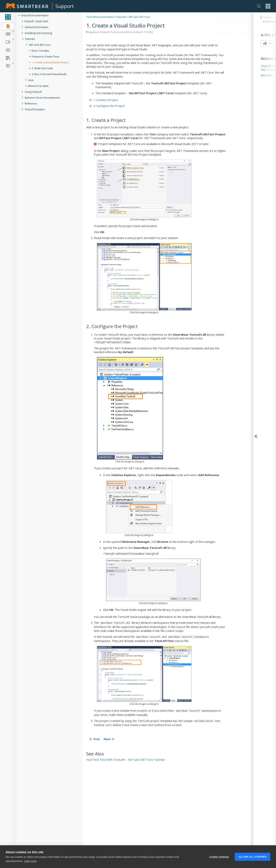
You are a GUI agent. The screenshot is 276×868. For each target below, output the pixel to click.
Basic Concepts (40, 51)
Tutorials (30, 39)
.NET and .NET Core (40, 45)
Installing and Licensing (38, 33)
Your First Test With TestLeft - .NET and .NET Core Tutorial (125, 760)
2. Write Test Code (42, 68)
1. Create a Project (104, 100)
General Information (37, 27)
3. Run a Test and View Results (49, 74)
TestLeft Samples (35, 109)
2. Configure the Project (107, 106)
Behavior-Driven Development (42, 98)
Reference (31, 103)
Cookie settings (219, 863)
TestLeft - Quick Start (36, 21)
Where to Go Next (38, 86)
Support (65, 6)
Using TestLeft (33, 92)
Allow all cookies (252, 863)
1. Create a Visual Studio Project (50, 62)
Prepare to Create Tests (45, 56)
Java (31, 80)
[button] (268, 6)
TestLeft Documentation (35, 15)
